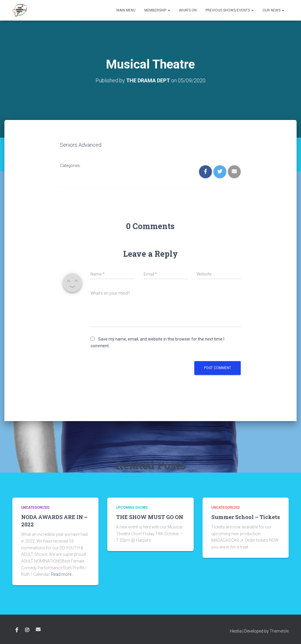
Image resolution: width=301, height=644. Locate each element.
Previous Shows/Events (230, 10)
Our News (273, 10)
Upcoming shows (132, 508)
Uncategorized (35, 508)
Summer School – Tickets (246, 517)
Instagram (27, 630)
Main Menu (126, 10)
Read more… (63, 574)
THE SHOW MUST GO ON (150, 517)
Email (38, 629)
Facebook (17, 630)
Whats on (188, 10)
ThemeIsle (279, 631)
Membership (157, 10)
